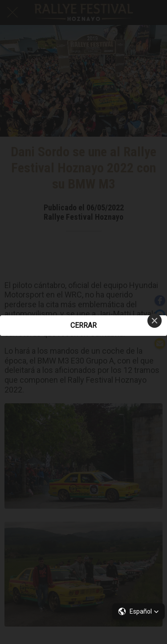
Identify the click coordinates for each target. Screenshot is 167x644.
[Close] (155, 321)
